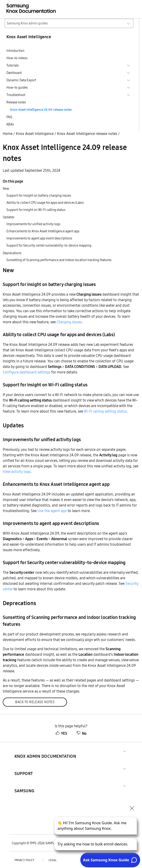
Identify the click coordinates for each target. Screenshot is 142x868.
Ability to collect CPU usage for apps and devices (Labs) (45, 203)
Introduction (15, 51)
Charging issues (69, 322)
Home (8, 134)
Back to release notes (35, 702)
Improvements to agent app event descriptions (39, 238)
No (81, 733)
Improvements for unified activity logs (33, 224)
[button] (45, 751)
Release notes (16, 102)
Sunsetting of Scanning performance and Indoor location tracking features (59, 260)
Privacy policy (24, 860)
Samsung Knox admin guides (27, 23)
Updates (9, 217)
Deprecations (12, 253)
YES (61, 733)
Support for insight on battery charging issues (39, 195)
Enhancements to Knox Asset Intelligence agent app (43, 231)
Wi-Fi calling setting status (105, 411)
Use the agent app (52, 511)
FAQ (9, 117)
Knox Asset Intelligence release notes (87, 134)
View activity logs (17, 472)
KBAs (10, 124)
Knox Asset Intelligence (35, 134)
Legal (53, 860)
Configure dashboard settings (27, 372)
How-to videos (17, 58)
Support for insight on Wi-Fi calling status (36, 210)
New (6, 189)
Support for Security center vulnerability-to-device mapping (49, 245)
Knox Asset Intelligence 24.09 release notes (41, 110)
